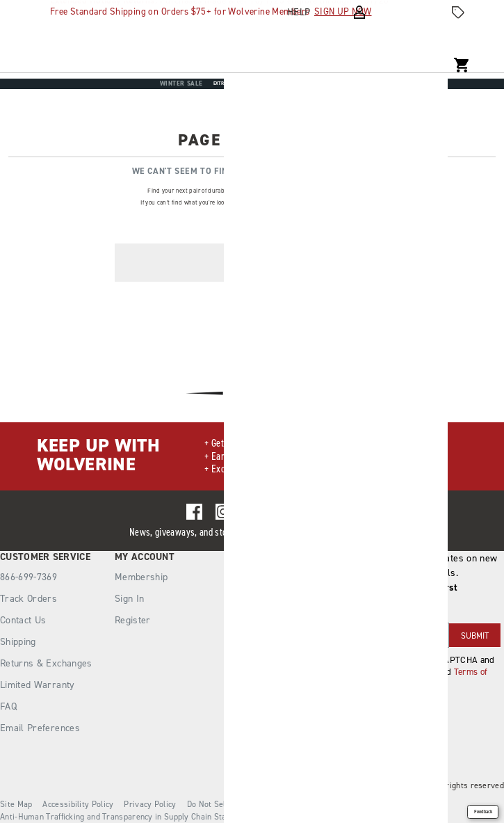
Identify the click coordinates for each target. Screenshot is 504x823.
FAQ (8, 706)
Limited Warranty (38, 685)
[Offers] (458, 13)
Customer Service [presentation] (45, 557)
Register (133, 620)
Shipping (18, 642)
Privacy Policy (150, 804)
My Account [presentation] (145, 557)
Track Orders (29, 599)
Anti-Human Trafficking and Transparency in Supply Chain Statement (127, 817)
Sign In (129, 599)
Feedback (483, 812)
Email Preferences (40, 728)
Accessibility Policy (78, 804)
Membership (141, 577)
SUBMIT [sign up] (475, 636)
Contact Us (23, 620)
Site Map (16, 804)
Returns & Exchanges (46, 663)
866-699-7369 (29, 577)
